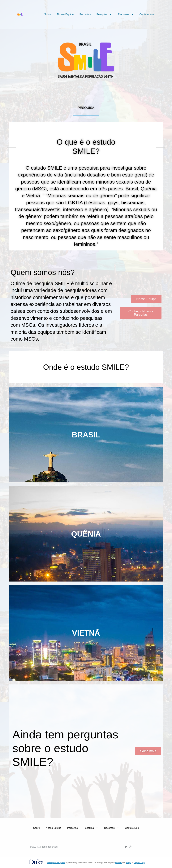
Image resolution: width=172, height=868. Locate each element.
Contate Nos (147, 14)
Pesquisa (104, 14)
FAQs (128, 863)
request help (139, 863)
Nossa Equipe (65, 14)
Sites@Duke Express (56, 863)
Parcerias (85, 14)
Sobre (48, 14)
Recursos (126, 14)
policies (118, 863)
